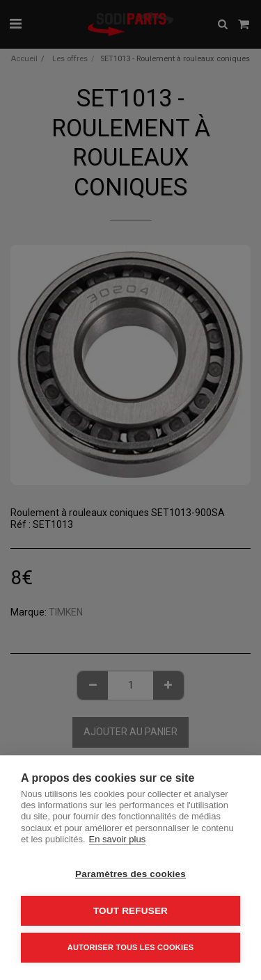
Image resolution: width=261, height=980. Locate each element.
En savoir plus (118, 839)
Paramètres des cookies (130, 874)
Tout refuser (130, 911)
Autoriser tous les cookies (130, 947)
